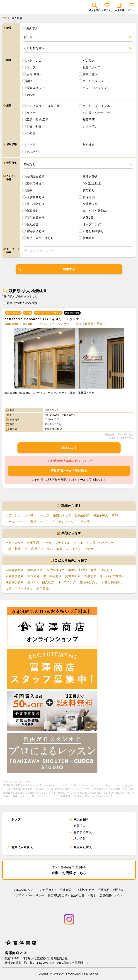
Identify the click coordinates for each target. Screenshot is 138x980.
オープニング (92, 224)
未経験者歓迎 (35, 177)
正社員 (31, 145)
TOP (5, 18)
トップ (16, 819)
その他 (31, 95)
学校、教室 (34, 126)
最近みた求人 (83, 847)
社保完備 (89, 197)
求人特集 (80, 839)
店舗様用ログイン (111, 895)
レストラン (90, 126)
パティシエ (34, 61)
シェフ (31, 67)
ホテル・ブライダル (96, 106)
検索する (46, 269)
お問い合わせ (86, 890)
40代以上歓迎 (92, 183)
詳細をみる (90, 448)
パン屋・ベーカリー (96, 113)
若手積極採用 (35, 183)
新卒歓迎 (89, 238)
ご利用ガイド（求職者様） (57, 890)
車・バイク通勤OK (96, 211)
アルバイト (34, 152)
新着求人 (80, 826)
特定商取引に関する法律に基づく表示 (72, 895)
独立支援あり (35, 218)
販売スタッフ (92, 67)
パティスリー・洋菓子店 (43, 106)
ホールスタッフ (93, 81)
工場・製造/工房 (37, 120)
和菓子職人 (90, 74)
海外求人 (32, 28)
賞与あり (89, 190)
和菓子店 (89, 120)
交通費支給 (90, 204)
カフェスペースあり (40, 238)
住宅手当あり (35, 231)
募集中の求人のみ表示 (22, 303)
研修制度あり (35, 197)
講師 (29, 81)
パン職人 (89, 61)
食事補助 (32, 211)
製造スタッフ (35, 88)
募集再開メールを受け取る (69, 471)
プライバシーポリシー (30, 895)
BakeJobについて (25, 890)
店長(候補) (34, 74)
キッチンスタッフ (95, 88)
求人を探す (94, 7)
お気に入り (107, 7)
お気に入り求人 (22, 847)
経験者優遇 (90, 177)
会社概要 (104, 890)
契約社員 (89, 145)
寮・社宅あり (35, 204)
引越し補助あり (93, 231)
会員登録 (119, 7)
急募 (29, 190)
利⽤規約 (119, 890)
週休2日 (88, 218)
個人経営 (32, 224)
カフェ (31, 113)
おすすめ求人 (83, 832)
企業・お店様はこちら (69, 870)
